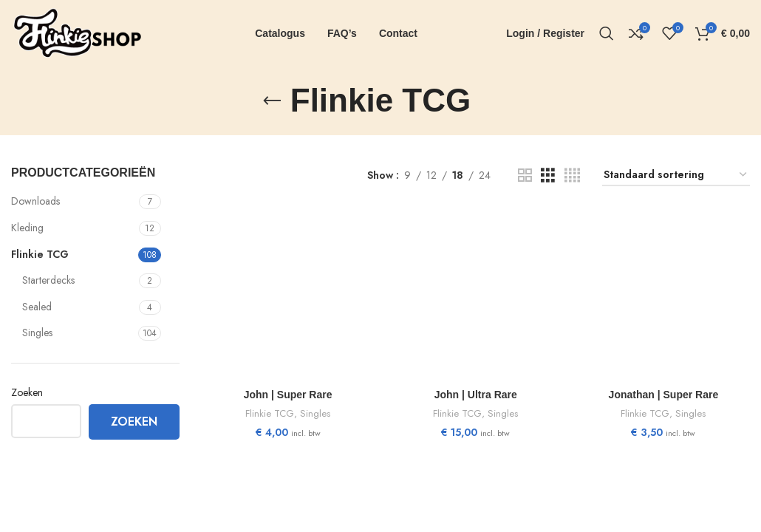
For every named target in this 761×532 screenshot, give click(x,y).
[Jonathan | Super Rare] (663, 295)
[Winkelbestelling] (676, 175)
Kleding (27, 228)
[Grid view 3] (548, 175)
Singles (37, 332)
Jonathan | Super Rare (664, 395)
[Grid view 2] (525, 175)
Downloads (35, 201)
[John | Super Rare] (288, 295)
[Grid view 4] (572, 175)
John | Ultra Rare (476, 395)
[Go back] (272, 101)
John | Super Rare (288, 395)
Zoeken (27, 393)
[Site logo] (78, 32)
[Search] (607, 33)
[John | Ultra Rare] (476, 295)
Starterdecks (48, 280)
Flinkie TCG (40, 254)
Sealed (37, 307)
